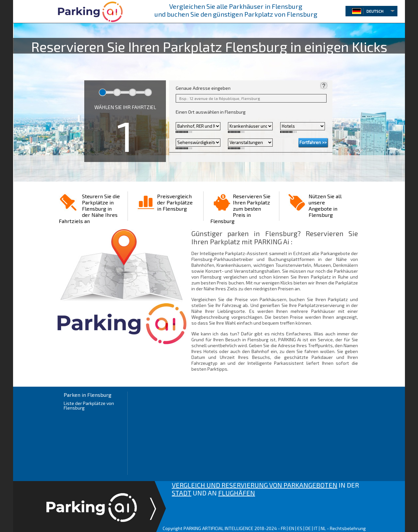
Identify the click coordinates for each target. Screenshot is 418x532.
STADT (182, 493)
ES (300, 528)
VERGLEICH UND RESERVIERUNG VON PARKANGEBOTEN (255, 485)
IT (316, 528)
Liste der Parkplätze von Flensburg (89, 405)
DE (308, 528)
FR (283, 528)
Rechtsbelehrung (348, 528)
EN (291, 528)
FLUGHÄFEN (237, 493)
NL (323, 528)
